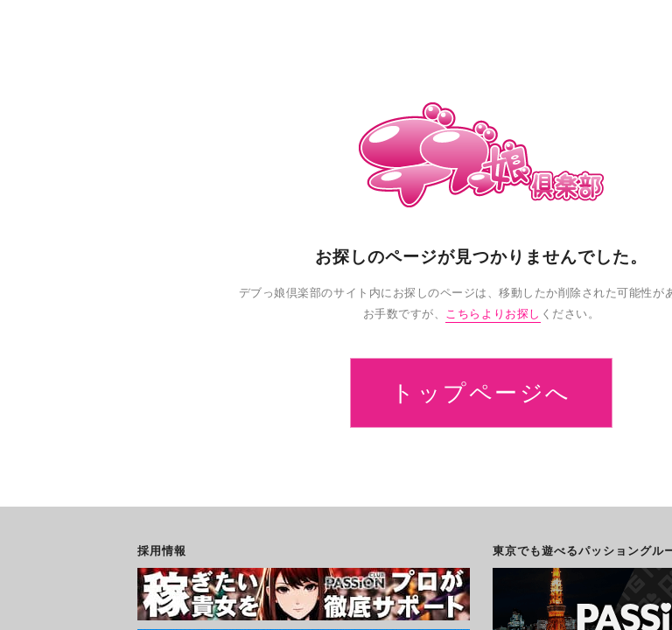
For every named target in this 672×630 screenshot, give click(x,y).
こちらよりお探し (493, 314)
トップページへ (481, 392)
